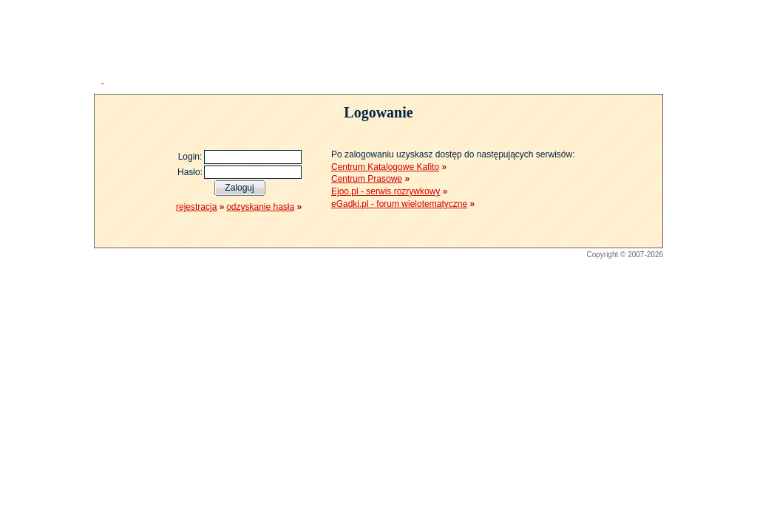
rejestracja (196, 207)
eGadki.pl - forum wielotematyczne (399, 204)
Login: (190, 157)
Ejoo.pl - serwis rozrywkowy (386, 191)
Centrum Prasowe (367, 179)
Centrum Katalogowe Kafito (385, 167)
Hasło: (190, 172)
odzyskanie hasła (260, 207)
